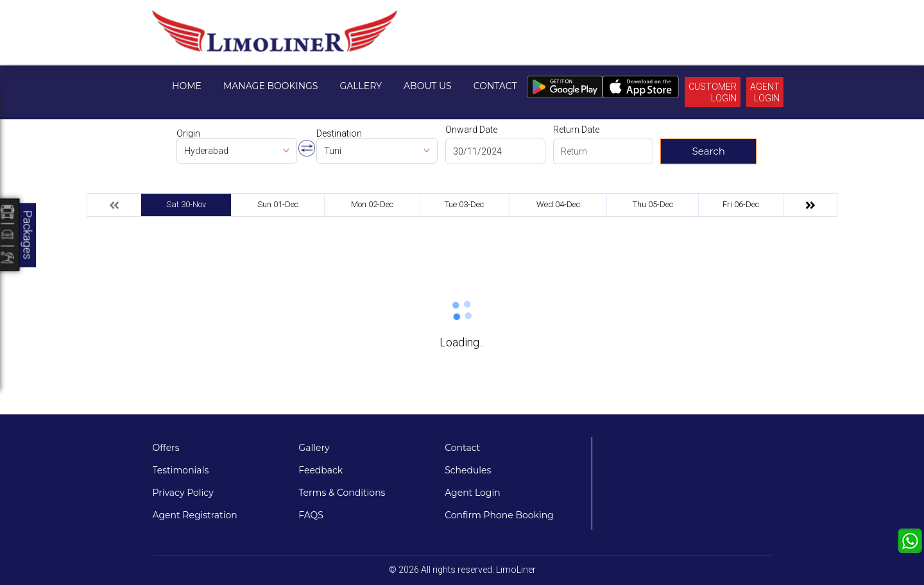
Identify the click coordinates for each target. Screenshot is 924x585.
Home (187, 86)
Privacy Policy (183, 493)
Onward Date (471, 130)
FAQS (311, 515)
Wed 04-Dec (558, 204)
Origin (188, 133)
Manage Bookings (271, 86)
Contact (495, 86)
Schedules (468, 470)
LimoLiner (516, 570)
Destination (339, 133)
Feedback (321, 470)
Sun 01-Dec (278, 204)
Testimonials (181, 470)
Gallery (361, 86)
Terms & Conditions (342, 493)
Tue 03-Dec (464, 204)
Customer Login (713, 92)
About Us (428, 86)
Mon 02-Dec (372, 204)
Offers (166, 448)
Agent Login (765, 92)
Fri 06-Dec (741, 204)
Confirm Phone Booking (499, 515)
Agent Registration (195, 515)
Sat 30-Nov (186, 204)
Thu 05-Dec (653, 204)
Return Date (576, 130)
